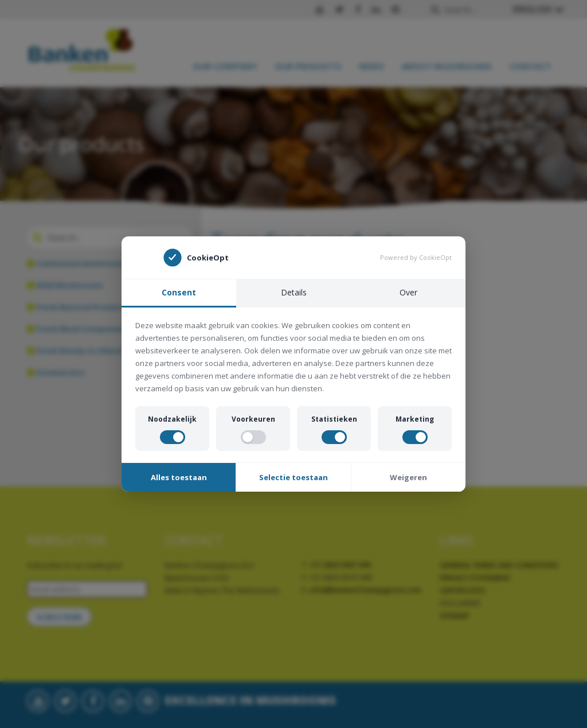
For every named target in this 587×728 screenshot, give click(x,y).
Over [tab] (408, 292)
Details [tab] (294, 292)
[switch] (173, 437)
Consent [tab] (179, 292)
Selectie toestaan (293, 477)
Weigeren (408, 477)
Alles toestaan (179, 477)
